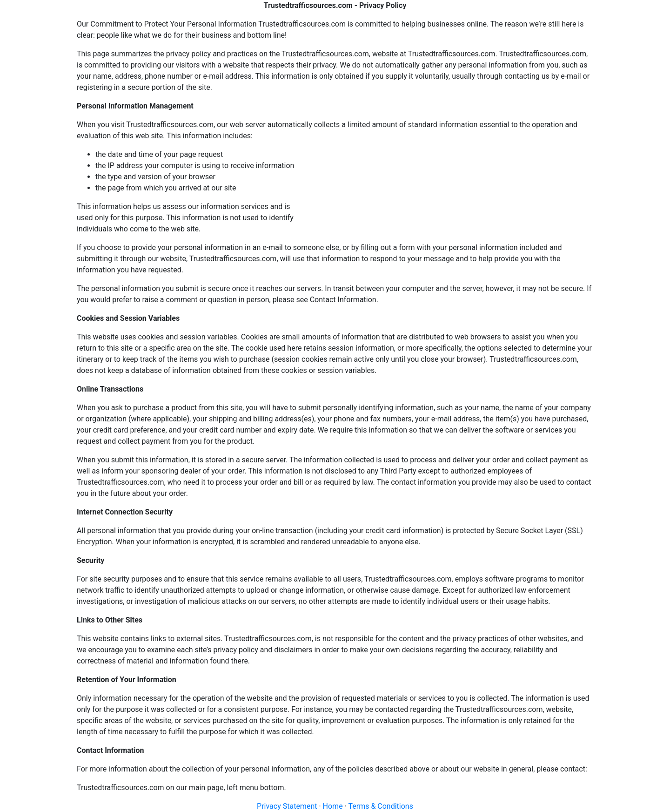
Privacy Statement (287, 806)
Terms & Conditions (381, 806)
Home (333, 806)
